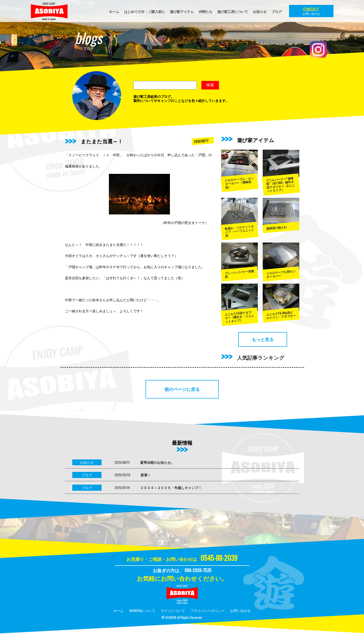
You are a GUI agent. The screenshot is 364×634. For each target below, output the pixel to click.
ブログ (277, 11)
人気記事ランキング (261, 357)
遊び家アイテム (182, 11)
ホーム (114, 11)
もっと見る (263, 339)
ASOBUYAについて (142, 610)
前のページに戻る (182, 389)
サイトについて (173, 610)
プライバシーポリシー (208, 610)
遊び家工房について (233, 11)
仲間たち (206, 11)
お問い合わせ (240, 610)
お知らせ (260, 11)
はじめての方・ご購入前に (145, 11)
